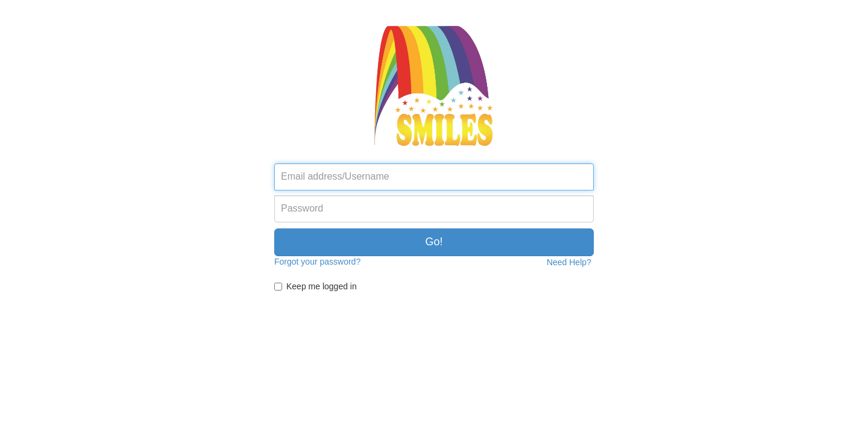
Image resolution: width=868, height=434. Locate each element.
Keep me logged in (322, 286)
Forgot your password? (317, 262)
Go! (434, 242)
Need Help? (569, 262)
